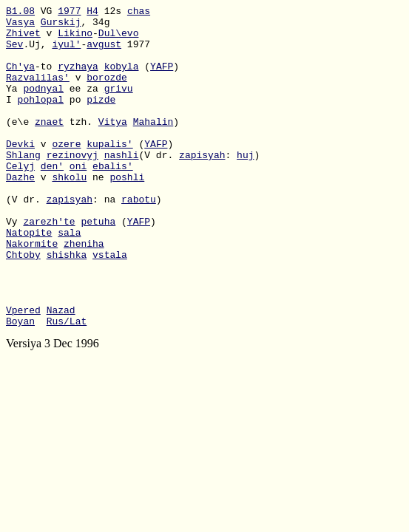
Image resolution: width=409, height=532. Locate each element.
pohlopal (41, 119)
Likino (75, 39)
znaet (49, 146)
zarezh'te (49, 265)
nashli (122, 185)
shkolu (69, 212)
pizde (101, 119)
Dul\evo (119, 39)
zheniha (84, 292)
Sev (14, 52)
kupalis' (109, 172)
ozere (66, 172)
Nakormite (32, 292)
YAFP (162, 79)
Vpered (23, 372)
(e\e (20, 146)
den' (52, 199)
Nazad (61, 372)
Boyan (20, 385)
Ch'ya (20, 79)
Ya (14, 106)
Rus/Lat (67, 385)
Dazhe (20, 212)
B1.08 (20, 13)
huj (245, 185)
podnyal (43, 106)
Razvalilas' (38, 92)
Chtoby (23, 305)
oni (78, 199)
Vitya (113, 146)
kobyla (122, 79)
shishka (67, 305)
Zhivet (23, 39)
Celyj (20, 199)
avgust (104, 52)
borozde (107, 92)
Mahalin (153, 146)
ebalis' (113, 199)
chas (139, 13)
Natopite (29, 279)
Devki (20, 172)
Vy (14, 265)
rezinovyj (72, 185)
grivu (119, 106)
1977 (69, 13)
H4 (92, 13)
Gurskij (61, 26)
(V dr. (26, 239)
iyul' (66, 52)
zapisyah (202, 185)
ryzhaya (78, 79)
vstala (110, 305)
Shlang (23, 185)
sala (69, 279)
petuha (98, 265)
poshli (127, 212)
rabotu (139, 239)
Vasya (20, 26)
